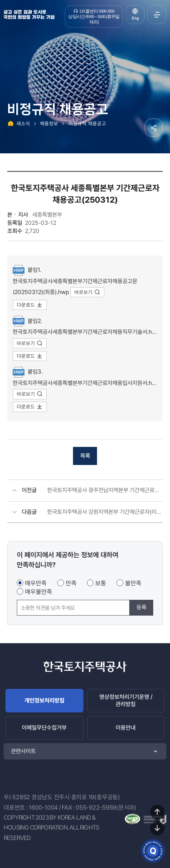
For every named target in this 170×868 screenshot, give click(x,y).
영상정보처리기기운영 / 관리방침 (126, 700)
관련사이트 (23, 751)
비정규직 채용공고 (87, 123)
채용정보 (49, 123)
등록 (141, 607)
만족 (71, 583)
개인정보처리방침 (44, 700)
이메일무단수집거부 (44, 728)
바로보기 (87, 292)
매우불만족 (39, 592)
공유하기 (154, 128)
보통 (101, 583)
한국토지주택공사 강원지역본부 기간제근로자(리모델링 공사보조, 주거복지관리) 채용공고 (105, 512)
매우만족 (36, 583)
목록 (85, 456)
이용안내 (126, 728)
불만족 (133, 583)
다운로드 (30, 305)
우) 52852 (17, 797)
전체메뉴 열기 (157, 14)
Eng (135, 18)
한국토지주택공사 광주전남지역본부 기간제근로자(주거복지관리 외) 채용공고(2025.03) (105, 490)
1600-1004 (43, 807)
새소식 (23, 123)
